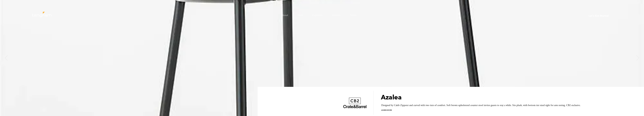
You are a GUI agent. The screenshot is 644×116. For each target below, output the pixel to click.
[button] (6, 58)
